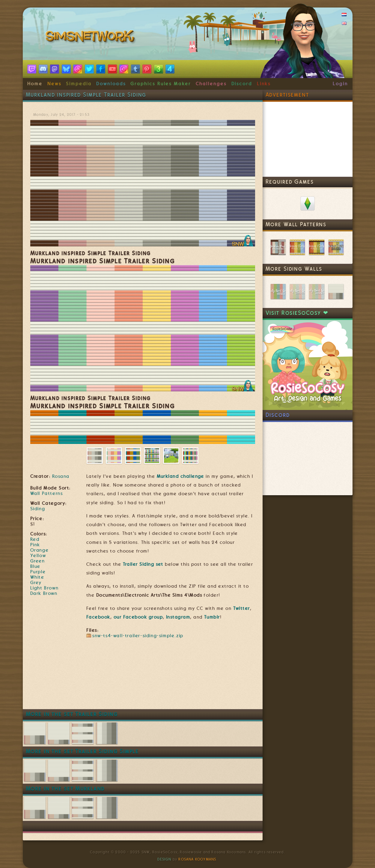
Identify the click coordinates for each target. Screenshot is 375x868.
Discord (242, 84)
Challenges (211, 84)
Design (164, 859)
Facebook (98, 617)
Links (264, 84)
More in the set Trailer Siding (72, 714)
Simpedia (79, 84)
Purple (38, 572)
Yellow (38, 556)
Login (340, 84)
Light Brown (45, 588)
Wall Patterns (47, 493)
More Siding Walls (294, 269)
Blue (35, 566)
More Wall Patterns (296, 224)
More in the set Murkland (65, 789)
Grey (36, 583)
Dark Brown (44, 593)
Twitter (242, 608)
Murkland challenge (180, 476)
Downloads (111, 84)
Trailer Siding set (143, 564)
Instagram (178, 617)
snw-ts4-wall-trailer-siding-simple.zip (138, 636)
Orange (40, 550)
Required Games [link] (290, 182)
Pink (35, 545)
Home (35, 84)
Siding (38, 509)
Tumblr (212, 617)
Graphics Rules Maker (161, 84)
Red (35, 539)
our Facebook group (138, 617)
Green (38, 561)
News (54, 84)
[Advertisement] (143, 691)
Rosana (61, 476)
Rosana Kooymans (197, 859)
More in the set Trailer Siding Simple (82, 751)
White (37, 577)
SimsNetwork (91, 38)
